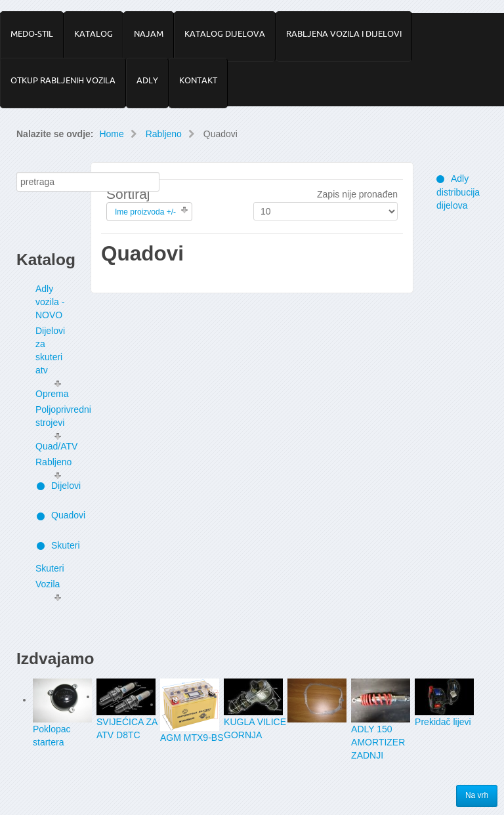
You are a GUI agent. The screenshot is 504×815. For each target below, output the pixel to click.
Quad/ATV (56, 446)
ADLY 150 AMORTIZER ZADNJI (378, 742)
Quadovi (57, 515)
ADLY (147, 80)
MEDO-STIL (32, 33)
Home (111, 134)
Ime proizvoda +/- (145, 212)
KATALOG (94, 33)
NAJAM (149, 33)
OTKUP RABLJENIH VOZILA (63, 80)
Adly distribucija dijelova (458, 192)
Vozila (48, 584)
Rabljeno (164, 134)
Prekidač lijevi (443, 722)
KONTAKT (198, 80)
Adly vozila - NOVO (50, 302)
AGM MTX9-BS (192, 738)
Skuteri (57, 545)
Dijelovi (57, 486)
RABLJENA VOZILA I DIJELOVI (344, 33)
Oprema (52, 394)
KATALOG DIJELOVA (225, 33)
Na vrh (477, 796)
